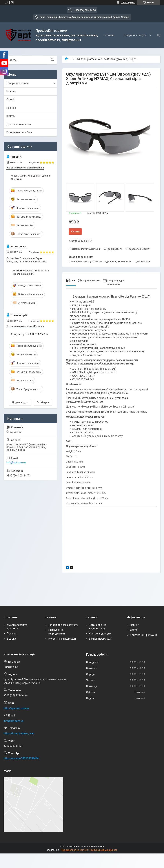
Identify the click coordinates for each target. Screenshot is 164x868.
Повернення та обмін (19, 132)
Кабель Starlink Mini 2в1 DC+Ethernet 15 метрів (31, 177)
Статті (10, 99)
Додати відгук (20, 402)
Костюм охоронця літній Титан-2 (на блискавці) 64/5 (31, 272)
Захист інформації (100, 639)
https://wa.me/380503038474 (21, 758)
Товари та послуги (135, 35)
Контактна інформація (144, 635)
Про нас (11, 108)
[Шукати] (52, 60)
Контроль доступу (100, 634)
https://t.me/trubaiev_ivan (19, 733)
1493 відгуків (128, 3)
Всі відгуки (43, 402)
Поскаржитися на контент (74, 850)
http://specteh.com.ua (17, 708)
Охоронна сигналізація (62, 639)
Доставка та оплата (19, 124)
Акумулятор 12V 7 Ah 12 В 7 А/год (30, 334)
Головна (109, 35)
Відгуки (11, 116)
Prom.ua (100, 847)
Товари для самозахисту (63, 625)
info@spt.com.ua (16, 463)
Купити (75, 232)
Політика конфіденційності (104, 850)
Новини (11, 91)
